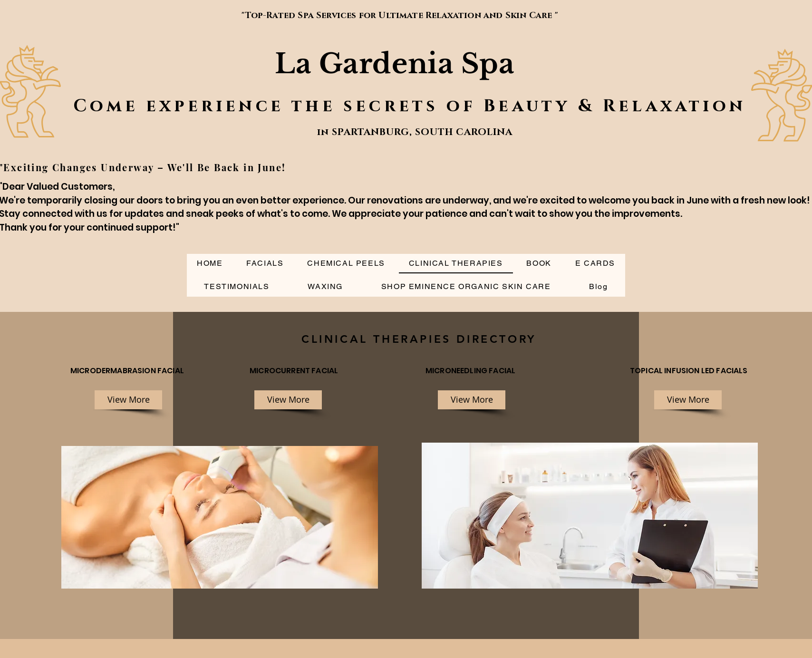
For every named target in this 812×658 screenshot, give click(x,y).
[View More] (128, 400)
